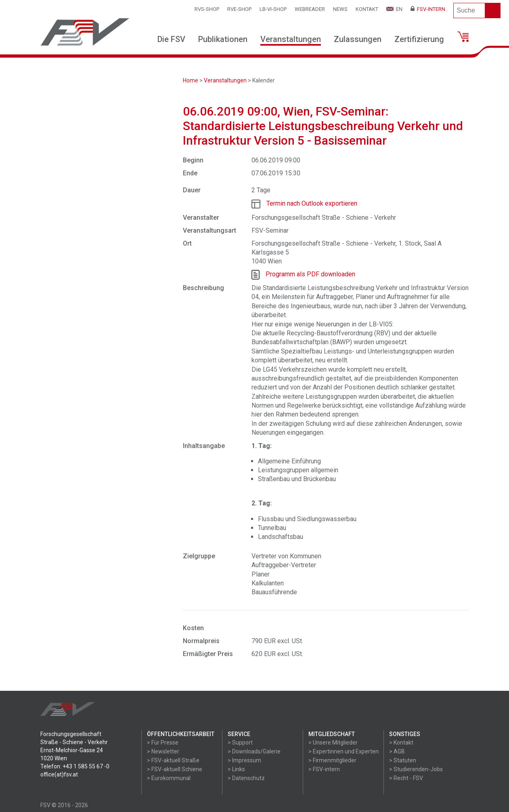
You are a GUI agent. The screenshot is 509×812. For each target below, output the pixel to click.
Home (191, 80)
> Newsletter (163, 751)
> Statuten (403, 760)
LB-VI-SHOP (273, 9)
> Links (236, 769)
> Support (240, 743)
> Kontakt (401, 743)
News (340, 9)
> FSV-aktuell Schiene (175, 769)
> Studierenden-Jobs (416, 769)
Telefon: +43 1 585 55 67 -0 (75, 766)
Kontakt (367, 9)
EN (394, 9)
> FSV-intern (324, 769)
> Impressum (244, 760)
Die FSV (171, 39)
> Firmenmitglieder (332, 760)
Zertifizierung (419, 39)
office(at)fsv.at (59, 774)
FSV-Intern (428, 9)
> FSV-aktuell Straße (173, 760)
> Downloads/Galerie (254, 751)
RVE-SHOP (239, 9)
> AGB (397, 751)
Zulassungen (358, 39)
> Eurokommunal (169, 778)
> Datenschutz (246, 778)
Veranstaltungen (291, 39)
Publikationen (223, 39)
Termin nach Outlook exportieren (312, 203)
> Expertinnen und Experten (344, 751)
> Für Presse (163, 743)
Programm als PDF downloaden (310, 274)
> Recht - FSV (406, 778)
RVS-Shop (207, 9)
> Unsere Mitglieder (333, 743)
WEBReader (310, 9)
